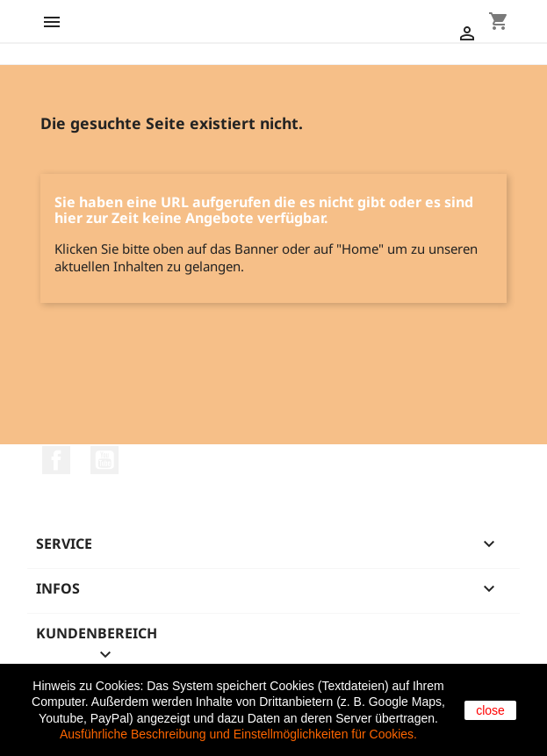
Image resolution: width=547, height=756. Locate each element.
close (490, 710)
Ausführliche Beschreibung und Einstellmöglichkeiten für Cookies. (238, 734)
